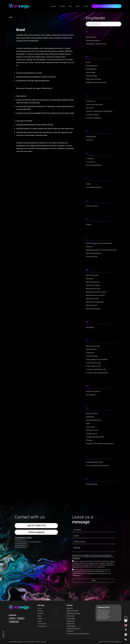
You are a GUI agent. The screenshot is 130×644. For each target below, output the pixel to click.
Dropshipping (91, 136)
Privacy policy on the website (97, 359)
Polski (12, 618)
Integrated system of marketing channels (101, 250)
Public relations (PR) (93, 366)
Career (78, 6)
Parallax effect (91, 349)
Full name (77, 530)
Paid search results (93, 346)
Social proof (90, 427)
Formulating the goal (93, 187)
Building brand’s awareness (96, 82)
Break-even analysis (93, 79)
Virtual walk (70, 616)
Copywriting (71, 621)
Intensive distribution (94, 253)
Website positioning (73, 613)
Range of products (93, 391)
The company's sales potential (97, 465)
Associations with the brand (96, 44)
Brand (88, 62)
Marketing (90, 279)
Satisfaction (90, 417)
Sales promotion (92, 413)
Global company (92, 206)
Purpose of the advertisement (97, 373)
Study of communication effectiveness (100, 444)
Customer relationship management (99, 111)
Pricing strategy (92, 356)
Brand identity (91, 69)
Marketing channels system (96, 292)
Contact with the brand (94, 104)
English (21, 618)
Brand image (91, 72)
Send (94, 580)
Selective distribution (93, 420)
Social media (71, 619)
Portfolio (62, 6)
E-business (90, 158)
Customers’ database (94, 118)
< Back (11, 17)
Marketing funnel (92, 299)
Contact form (90, 101)
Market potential (92, 275)
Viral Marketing (91, 484)
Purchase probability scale (96, 369)
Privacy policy (42, 624)
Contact (86, 6)
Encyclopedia (42, 626)
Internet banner (92, 257)
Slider (88, 423)
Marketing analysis (93, 285)
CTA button (90, 108)
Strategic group (91, 433)
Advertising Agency (93, 40)
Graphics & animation (74, 629)
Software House (92, 430)
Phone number (79, 542)
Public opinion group (93, 363)
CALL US (3, 634)
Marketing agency (93, 282)
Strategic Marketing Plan (95, 437)
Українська (14, 622)
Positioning (90, 353)
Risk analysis (91, 395)
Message (77, 548)
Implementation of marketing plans (99, 243)
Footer (88, 184)
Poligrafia (70, 631)
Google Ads (70, 624)
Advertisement (91, 37)
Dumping (89, 140)
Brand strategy (91, 76)
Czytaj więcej (76, 558)
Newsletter (90, 327)
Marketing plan (92, 305)
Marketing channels (93, 289)
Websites (70, 608)
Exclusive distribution (94, 165)
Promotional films (73, 611)
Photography (71, 626)
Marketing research (93, 309)
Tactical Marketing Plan (94, 462)
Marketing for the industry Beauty (78, 634)
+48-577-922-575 (36, 526)
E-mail (76, 536)
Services (53, 6)
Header (89, 225)
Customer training (92, 115)
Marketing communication (95, 295)
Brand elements (92, 66)
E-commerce (90, 162)
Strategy (89, 440)
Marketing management (95, 302)
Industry (89, 247)
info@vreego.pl (36, 532)
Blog (70, 6)
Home (40, 608)
